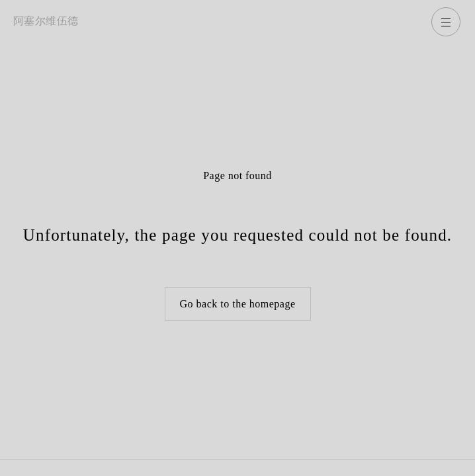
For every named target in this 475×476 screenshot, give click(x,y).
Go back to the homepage (238, 304)
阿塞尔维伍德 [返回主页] (46, 21)
